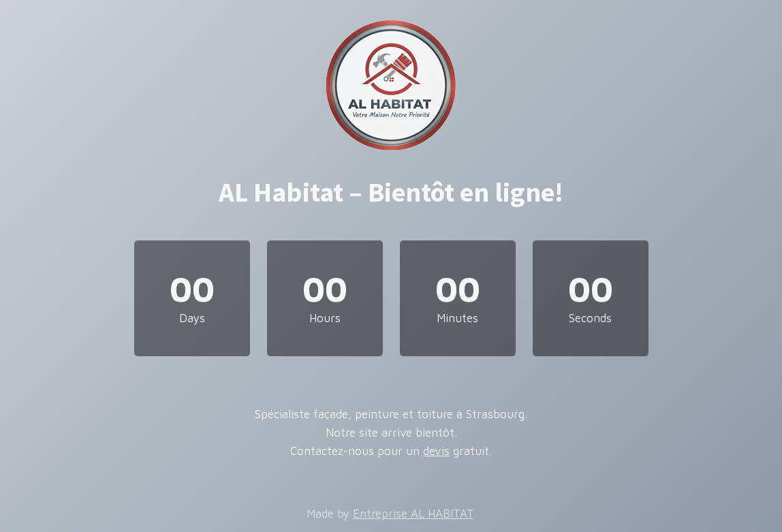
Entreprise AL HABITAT (413, 514)
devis (436, 451)
